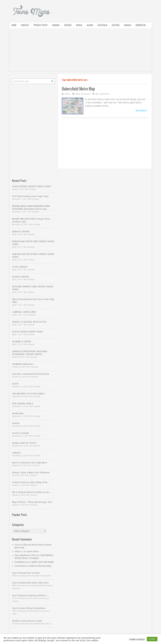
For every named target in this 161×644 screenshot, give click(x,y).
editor (67, 94)
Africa (79, 25)
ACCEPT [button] (152, 639)
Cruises (68, 25)
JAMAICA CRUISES (21, 232)
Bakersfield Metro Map (78, 89)
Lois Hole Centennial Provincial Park (30, 374)
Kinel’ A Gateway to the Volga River (30, 463)
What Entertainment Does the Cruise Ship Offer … (33, 301)
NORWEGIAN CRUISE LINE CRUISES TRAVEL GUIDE (33, 243)
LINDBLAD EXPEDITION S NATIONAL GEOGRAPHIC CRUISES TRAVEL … (30, 353)
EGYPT (15, 384)
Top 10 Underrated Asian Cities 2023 (30, 583)
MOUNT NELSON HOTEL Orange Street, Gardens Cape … (31, 220)
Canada (128, 25)
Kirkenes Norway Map (40, 566)
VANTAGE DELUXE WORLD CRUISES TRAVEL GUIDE (33, 256)
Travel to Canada (20, 433)
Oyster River (33, 551)
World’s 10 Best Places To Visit (27, 621)
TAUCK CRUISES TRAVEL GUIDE (27, 332)
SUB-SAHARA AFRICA (23, 403)
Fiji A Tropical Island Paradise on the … (32, 492)
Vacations (86, 94)
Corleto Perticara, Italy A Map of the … (31, 482)
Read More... (142, 111)
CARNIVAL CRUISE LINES (24, 312)
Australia (102, 25)
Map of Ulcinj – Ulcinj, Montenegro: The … (33, 502)
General (56, 25)
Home (14, 25)
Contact (25, 25)
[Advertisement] (81, 51)
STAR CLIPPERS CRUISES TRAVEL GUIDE (31, 186)
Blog (78, 94)
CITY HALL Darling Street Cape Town (30, 196)
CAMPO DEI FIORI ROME (42, 562)
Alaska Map (18, 413)
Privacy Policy (41, 25)
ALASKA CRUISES (20, 277)
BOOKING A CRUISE (22, 341)
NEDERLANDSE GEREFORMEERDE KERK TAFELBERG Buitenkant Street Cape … (31, 208)
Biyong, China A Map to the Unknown (31, 472)
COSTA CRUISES (20, 267)
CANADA (16, 453)
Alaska (90, 25)
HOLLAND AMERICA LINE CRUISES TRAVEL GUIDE (33, 288)
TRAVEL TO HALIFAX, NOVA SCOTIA (29, 322)
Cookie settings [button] (137, 639)
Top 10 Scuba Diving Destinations (29, 608)
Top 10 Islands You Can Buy (26, 573)
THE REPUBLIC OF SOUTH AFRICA (28, 394)
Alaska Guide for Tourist (24, 443)
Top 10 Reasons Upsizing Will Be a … (31, 595)
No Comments (102, 94)
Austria (116, 25)
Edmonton (141, 25)
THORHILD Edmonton (23, 364)
